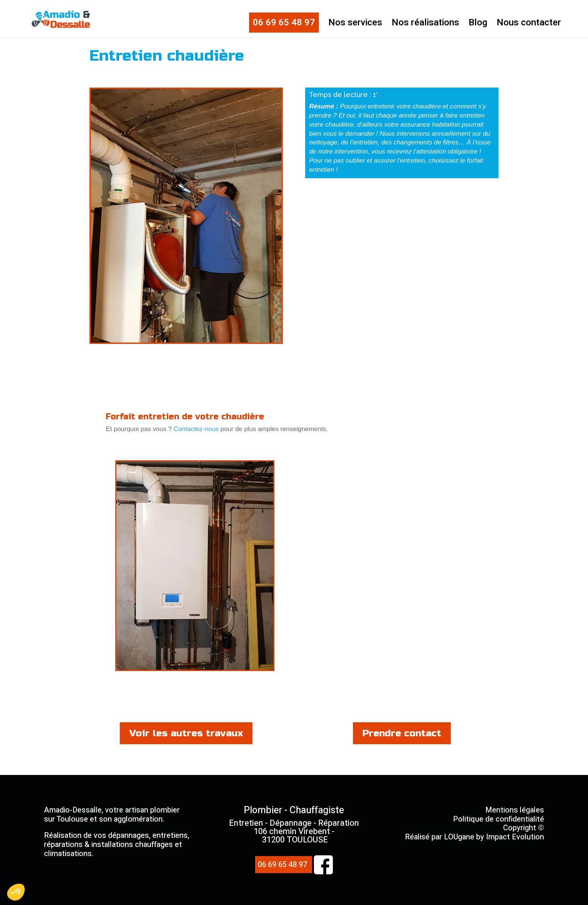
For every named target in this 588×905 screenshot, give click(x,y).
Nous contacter (529, 25)
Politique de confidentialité (499, 819)
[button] (16, 892)
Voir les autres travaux (186, 733)
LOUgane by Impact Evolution (494, 837)
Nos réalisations (425, 25)
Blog (478, 25)
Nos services (355, 25)
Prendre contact (402, 733)
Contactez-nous (196, 429)
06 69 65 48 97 (284, 23)
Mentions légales (515, 810)
